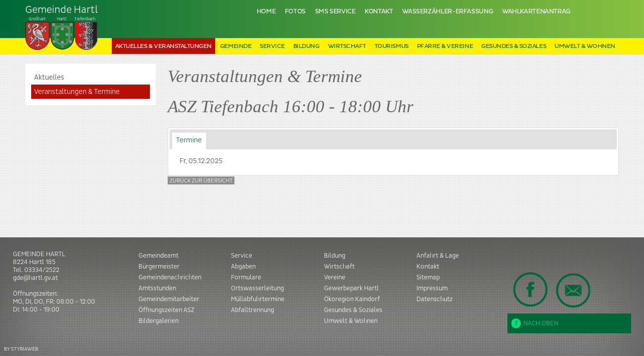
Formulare (246, 277)
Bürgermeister (159, 267)
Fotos (295, 12)
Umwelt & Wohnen (585, 46)
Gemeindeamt (159, 256)
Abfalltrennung (253, 310)
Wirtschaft (347, 46)
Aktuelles (49, 78)
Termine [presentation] (189, 140)
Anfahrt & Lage (438, 256)
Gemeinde (236, 46)
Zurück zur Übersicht (201, 181)
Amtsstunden (157, 288)
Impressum (432, 288)
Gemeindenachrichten (170, 277)
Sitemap (428, 277)
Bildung (306, 46)
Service (272, 46)
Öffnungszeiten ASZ (166, 310)
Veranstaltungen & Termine (77, 92)
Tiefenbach (62, 28)
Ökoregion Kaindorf (352, 299)
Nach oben (535, 323)
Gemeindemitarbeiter (169, 299)
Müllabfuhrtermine (258, 299)
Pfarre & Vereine (445, 46)
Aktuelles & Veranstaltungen (163, 46)
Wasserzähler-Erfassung (447, 12)
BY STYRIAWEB (21, 349)
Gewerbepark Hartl (351, 288)
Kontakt (379, 12)
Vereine (335, 277)
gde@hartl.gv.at (35, 278)
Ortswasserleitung (257, 288)
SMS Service (335, 12)
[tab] (189, 141)
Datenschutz (435, 299)
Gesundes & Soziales (514, 46)
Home (266, 12)
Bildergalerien (159, 321)
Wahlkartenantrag (536, 12)
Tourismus (391, 46)
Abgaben (243, 267)
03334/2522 (42, 270)
